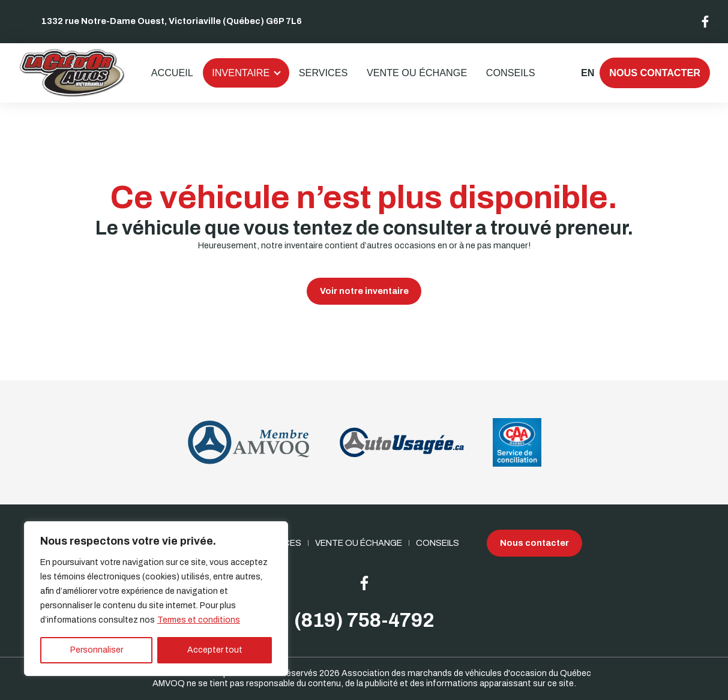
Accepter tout (215, 650)
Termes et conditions (199, 620)
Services (323, 73)
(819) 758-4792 (364, 621)
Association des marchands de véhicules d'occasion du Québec (466, 673)
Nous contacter (655, 73)
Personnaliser (97, 650)
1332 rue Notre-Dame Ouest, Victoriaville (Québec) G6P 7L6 (172, 21)
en (587, 73)
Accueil (172, 73)
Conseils (511, 73)
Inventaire (241, 73)
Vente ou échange (417, 73)
